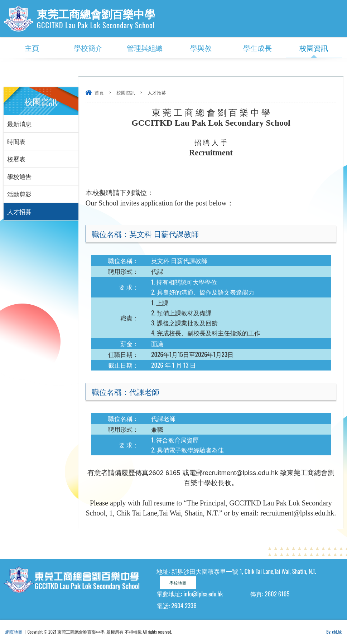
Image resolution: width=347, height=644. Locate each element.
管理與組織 (145, 48)
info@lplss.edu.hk (203, 594)
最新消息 (19, 124)
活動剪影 (19, 194)
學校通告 (19, 176)
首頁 (99, 92)
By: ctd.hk (334, 632)
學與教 (201, 48)
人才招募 (19, 211)
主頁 (32, 48)
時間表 (16, 141)
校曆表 (16, 159)
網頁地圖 (14, 632)
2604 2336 (184, 606)
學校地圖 (178, 583)
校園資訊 (314, 48)
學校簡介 (88, 48)
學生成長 (257, 48)
